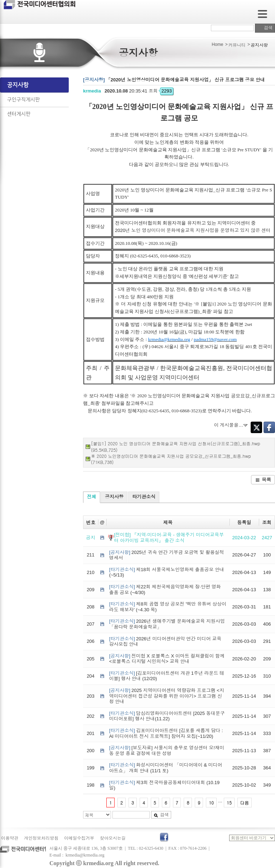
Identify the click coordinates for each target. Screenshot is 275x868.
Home (217, 44)
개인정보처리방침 (41, 838)
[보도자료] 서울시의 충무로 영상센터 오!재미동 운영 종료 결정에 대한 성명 (167, 751)
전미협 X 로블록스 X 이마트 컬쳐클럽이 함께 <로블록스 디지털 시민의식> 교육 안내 (167, 659)
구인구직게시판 (23, 100)
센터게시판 (19, 114)
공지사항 (18, 85)
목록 (263, 480)
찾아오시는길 (113, 838)
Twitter (256, 427)
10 (211, 803)
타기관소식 (144, 497)
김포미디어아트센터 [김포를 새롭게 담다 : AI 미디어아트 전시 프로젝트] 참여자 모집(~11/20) (166, 733)
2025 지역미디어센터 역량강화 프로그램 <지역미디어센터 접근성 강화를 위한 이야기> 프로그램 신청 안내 (167, 696)
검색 (265, 28)
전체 (92, 497)
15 (229, 803)
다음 (245, 803)
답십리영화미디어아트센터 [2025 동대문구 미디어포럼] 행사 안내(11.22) (167, 716)
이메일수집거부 (79, 838)
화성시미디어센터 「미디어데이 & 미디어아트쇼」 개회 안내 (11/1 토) (166, 768)
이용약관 (10, 838)
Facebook (269, 427)
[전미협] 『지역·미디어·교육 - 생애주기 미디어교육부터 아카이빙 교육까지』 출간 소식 (169, 538)
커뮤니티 (237, 45)
